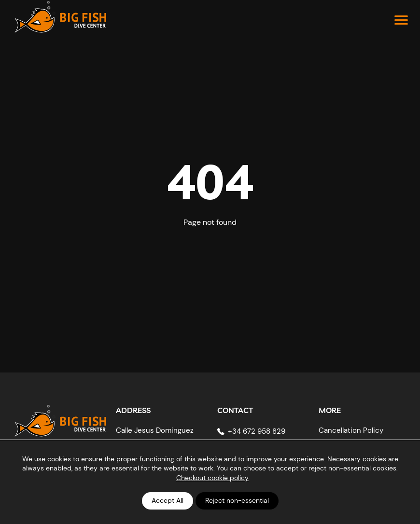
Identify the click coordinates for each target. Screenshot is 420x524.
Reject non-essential (237, 500)
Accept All (168, 500)
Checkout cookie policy (212, 478)
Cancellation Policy (351, 430)
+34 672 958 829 (257, 431)
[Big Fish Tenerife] (60, 417)
